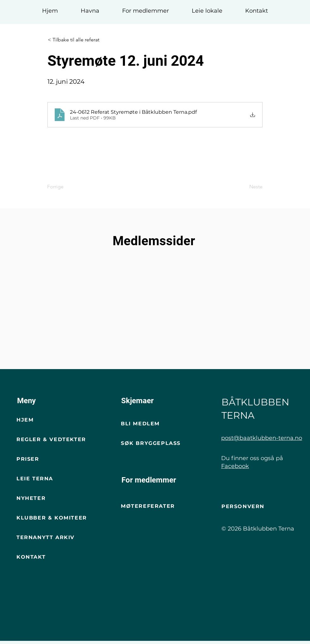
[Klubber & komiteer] (56, 518)
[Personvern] (255, 507)
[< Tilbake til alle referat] (80, 40)
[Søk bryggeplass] (154, 444)
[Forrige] (68, 187)
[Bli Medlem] (154, 424)
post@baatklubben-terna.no (262, 438)
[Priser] (56, 459)
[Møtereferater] (154, 507)
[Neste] (247, 187)
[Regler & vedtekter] (56, 440)
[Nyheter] (56, 499)
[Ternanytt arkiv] (56, 538)
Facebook (235, 466)
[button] (90, 8)
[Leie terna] (56, 479)
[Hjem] (56, 420)
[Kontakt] (56, 557)
